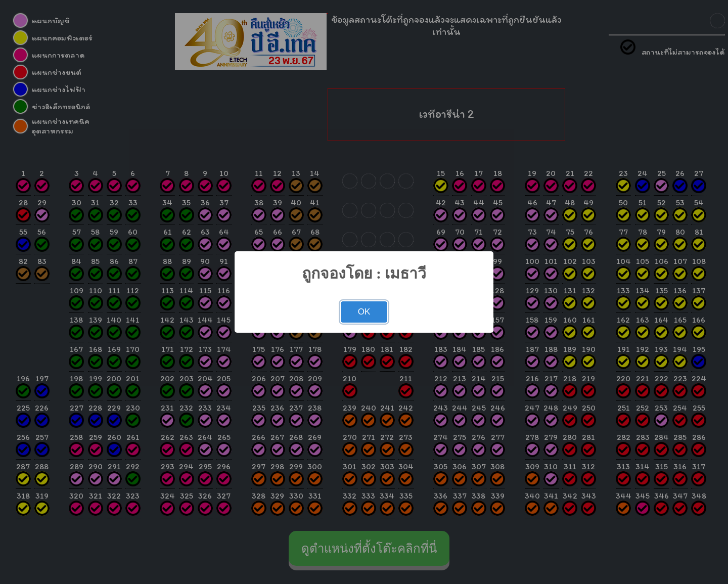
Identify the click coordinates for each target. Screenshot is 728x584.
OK (364, 312)
